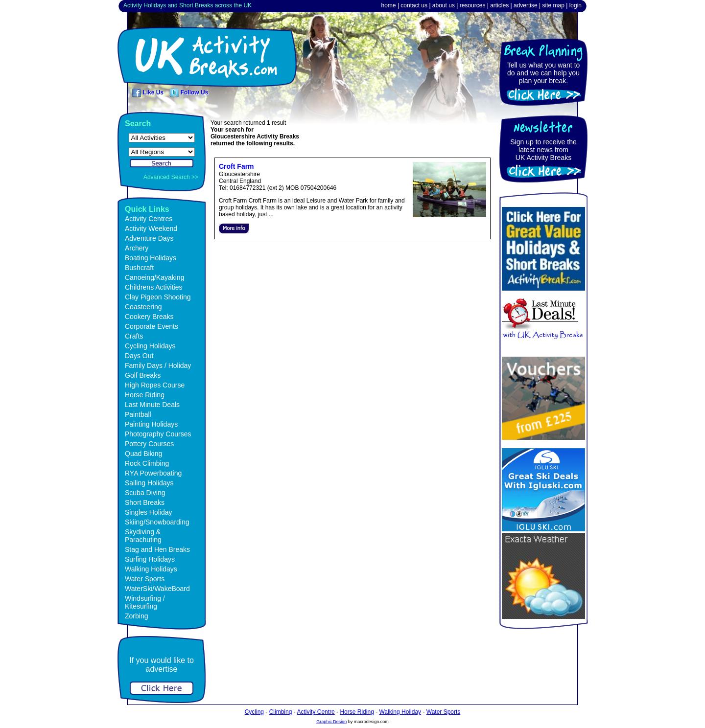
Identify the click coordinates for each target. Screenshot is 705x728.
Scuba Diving (145, 493)
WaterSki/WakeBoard (157, 589)
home (389, 5)
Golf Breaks (143, 375)
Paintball (138, 414)
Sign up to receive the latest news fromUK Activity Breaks (543, 150)
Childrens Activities (154, 287)
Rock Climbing (147, 463)
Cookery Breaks (149, 317)
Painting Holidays (151, 424)
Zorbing (136, 616)
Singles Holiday (149, 512)
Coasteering (143, 307)
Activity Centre (316, 712)
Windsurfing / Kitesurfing (145, 602)
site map (553, 5)
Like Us (148, 92)
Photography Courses (158, 434)
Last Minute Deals (152, 405)
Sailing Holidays (149, 483)
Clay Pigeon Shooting (158, 297)
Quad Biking (143, 454)
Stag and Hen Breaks (157, 549)
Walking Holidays (151, 569)
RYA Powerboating (153, 473)
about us (444, 5)
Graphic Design (331, 722)
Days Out (139, 356)
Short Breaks (145, 502)
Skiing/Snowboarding (157, 522)
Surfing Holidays (150, 559)
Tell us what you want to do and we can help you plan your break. (544, 73)
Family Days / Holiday (158, 365)
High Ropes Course (155, 385)
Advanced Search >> (171, 177)
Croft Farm (236, 166)
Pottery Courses (149, 444)
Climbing (281, 712)
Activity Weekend (151, 228)
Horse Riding (145, 395)
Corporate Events (152, 326)
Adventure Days (149, 238)
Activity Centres (149, 219)
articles (499, 5)
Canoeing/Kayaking (154, 277)
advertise (526, 5)
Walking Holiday (400, 712)
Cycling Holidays (150, 346)
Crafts (134, 336)
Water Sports (145, 579)
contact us (414, 5)
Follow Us (189, 92)
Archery (137, 248)
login (576, 5)
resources (473, 5)
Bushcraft (139, 268)
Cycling (254, 712)
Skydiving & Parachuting (143, 536)
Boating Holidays (151, 258)
